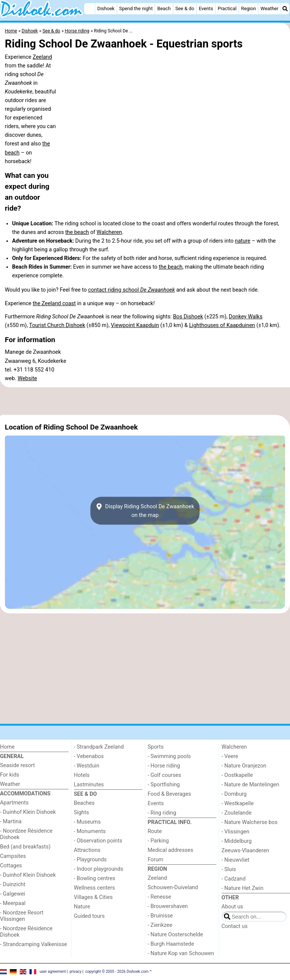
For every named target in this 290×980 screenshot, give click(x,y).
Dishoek (106, 8)
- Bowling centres (95, 878)
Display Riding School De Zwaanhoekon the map (145, 511)
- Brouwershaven (168, 906)
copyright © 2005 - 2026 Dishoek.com (117, 972)
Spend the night (136, 8)
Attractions (87, 850)
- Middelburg (237, 841)
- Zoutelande (237, 813)
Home (7, 747)
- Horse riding (164, 766)
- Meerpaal (13, 903)
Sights (82, 813)
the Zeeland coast (54, 303)
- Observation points (98, 841)
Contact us (235, 926)
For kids (10, 775)
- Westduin (87, 766)
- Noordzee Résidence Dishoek (26, 834)
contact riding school (131, 290)
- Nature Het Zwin (243, 888)
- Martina (11, 822)
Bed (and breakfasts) (25, 847)
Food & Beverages (169, 794)
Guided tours (89, 916)
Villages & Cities (93, 897)
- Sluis (229, 869)
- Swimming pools (169, 756)
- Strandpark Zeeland (99, 747)
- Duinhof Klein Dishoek (28, 812)
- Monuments (90, 831)
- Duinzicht (13, 884)
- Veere (230, 756)
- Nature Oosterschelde (175, 935)
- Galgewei (12, 894)
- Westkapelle (238, 803)
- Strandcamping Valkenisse (33, 944)
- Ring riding (162, 813)
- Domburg (234, 794)
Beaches (84, 803)
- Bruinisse (160, 916)
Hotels (82, 775)
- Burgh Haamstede (171, 944)
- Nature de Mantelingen (251, 785)
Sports (156, 747)
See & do (185, 8)
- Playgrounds (90, 860)
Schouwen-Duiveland (173, 888)
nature (243, 241)
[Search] (285, 9)
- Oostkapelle (237, 775)
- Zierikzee (160, 925)
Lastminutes (89, 785)
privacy (76, 972)
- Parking (158, 841)
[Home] (89, 9)
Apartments (14, 803)
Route (155, 831)
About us (232, 907)
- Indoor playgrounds (99, 869)
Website (28, 378)
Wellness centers (95, 888)
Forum (155, 860)
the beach (77, 232)
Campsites (13, 856)
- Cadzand (234, 879)
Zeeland (42, 57)
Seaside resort (17, 765)
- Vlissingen (236, 832)
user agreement (53, 972)
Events (206, 8)
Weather (269, 8)
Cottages (11, 866)
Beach (164, 8)
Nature (82, 907)
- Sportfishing (164, 785)
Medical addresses (170, 850)
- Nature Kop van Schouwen (181, 953)
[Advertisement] (145, 401)
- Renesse (159, 897)
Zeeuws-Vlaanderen (245, 851)
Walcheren (109, 232)
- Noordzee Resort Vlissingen (22, 916)
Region (249, 8)
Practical (227, 8)
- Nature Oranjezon (244, 766)
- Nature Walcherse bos (250, 822)
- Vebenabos (89, 756)
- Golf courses (164, 775)
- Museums (87, 822)
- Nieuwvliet (236, 860)
